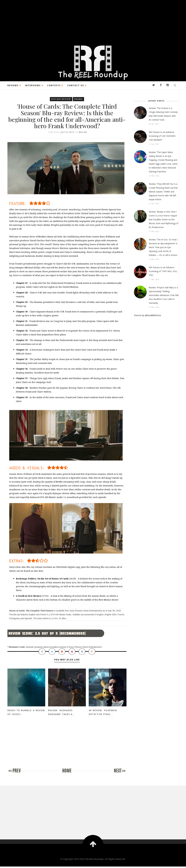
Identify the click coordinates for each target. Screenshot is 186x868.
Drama (78, 99)
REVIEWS (14, 85)
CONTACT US (77, 85)
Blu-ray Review (61, 99)
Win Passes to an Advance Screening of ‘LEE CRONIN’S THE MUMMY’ (162, 136)
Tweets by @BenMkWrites (147, 315)
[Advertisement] (89, 21)
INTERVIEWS (34, 85)
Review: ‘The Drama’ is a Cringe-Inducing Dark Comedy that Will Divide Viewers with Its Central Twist (163, 114)
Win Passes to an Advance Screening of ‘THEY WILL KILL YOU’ (163, 271)
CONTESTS (55, 85)
